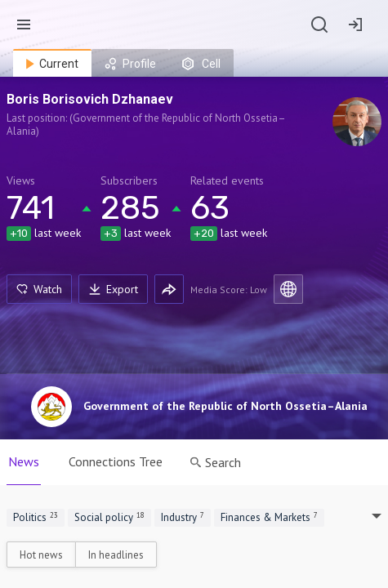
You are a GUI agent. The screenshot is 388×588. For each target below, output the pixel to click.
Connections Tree (116, 461)
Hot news (41, 555)
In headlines (116, 555)
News (24, 461)
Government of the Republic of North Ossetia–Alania (225, 406)
